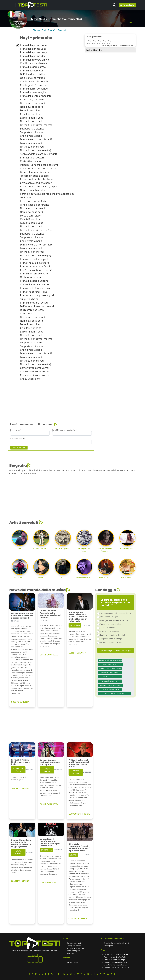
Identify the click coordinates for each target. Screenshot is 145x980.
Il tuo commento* (18, 438)
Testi (44, 30)
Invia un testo (127, 5)
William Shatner (76, 772)
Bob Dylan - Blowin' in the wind (112, 635)
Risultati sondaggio (124, 650)
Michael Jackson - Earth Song (111, 642)
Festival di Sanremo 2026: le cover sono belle (21, 762)
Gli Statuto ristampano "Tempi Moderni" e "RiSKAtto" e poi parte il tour (79, 847)
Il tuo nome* (15, 430)
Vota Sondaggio (106, 650)
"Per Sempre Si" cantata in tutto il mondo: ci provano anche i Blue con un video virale (78, 617)
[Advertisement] (72, 398)
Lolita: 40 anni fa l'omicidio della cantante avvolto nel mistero (50, 614)
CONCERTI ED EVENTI (20, 788)
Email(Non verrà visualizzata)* (64, 430)
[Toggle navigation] (12, 5)
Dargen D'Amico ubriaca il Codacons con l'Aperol (50, 762)
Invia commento (19, 448)
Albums (36, 30)
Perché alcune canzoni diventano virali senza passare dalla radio (22, 616)
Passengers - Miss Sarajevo (111, 624)
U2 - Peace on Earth (108, 628)
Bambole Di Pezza (18, 770)
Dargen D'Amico (47, 770)
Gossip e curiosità (74, 946)
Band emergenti (73, 951)
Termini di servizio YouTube (115, 957)
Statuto (73, 855)
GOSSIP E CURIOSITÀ (20, 702)
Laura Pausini (18, 852)
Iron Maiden (46, 850)
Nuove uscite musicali (75, 948)
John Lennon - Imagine (109, 617)
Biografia (52, 30)
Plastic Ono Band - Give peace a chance (116, 613)
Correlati (62, 30)
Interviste (71, 953)
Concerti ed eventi (74, 943)
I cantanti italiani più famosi (116, 962)
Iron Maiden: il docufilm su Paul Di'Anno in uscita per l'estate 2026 (50, 842)
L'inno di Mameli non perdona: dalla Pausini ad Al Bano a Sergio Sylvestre (21, 843)
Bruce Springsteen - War (110, 631)
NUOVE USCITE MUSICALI (80, 814)
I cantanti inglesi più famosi (116, 965)
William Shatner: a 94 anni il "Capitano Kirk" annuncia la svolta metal (79, 763)
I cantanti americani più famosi (117, 967)
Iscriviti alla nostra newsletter (116, 954)
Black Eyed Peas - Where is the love (114, 620)
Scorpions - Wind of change (111, 639)
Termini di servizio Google (115, 960)
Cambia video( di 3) (94, 50)
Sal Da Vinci (75, 625)
